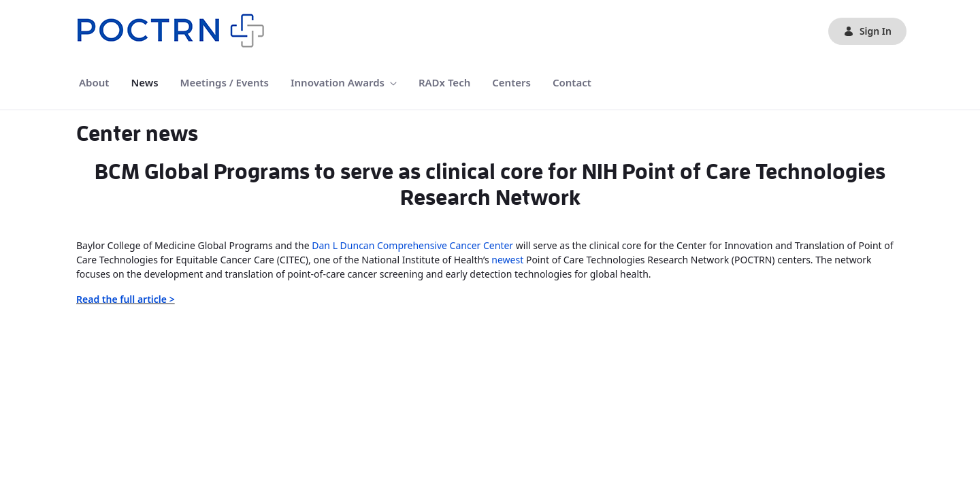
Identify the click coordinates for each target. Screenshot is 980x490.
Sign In (867, 31)
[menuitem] (94, 83)
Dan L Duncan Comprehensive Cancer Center (412, 245)
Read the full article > (126, 299)
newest (507, 260)
